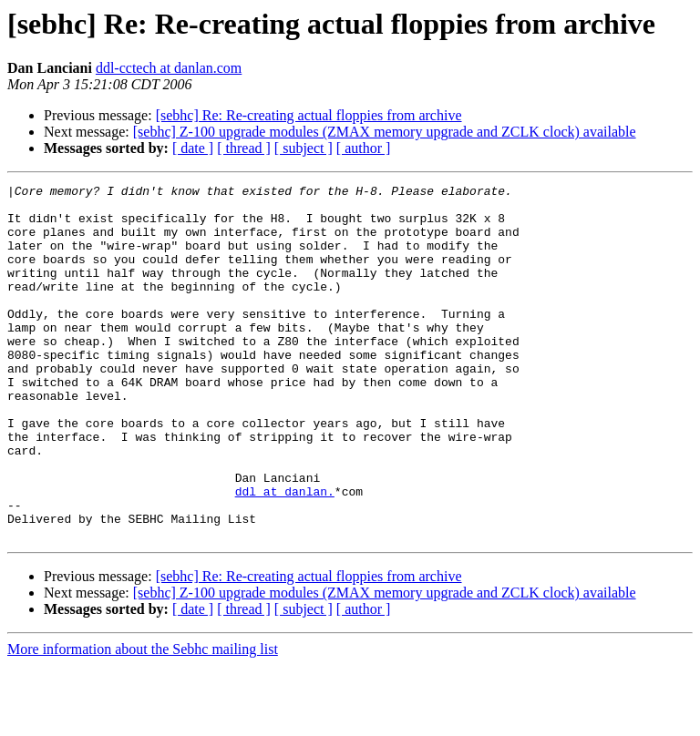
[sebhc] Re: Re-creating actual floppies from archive (309, 115)
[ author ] (364, 148)
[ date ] (193, 148)
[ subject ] (304, 148)
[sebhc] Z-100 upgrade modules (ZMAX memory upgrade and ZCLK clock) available (385, 132)
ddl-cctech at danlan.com (169, 68)
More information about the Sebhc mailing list (143, 720)
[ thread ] (244, 148)
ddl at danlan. (285, 554)
